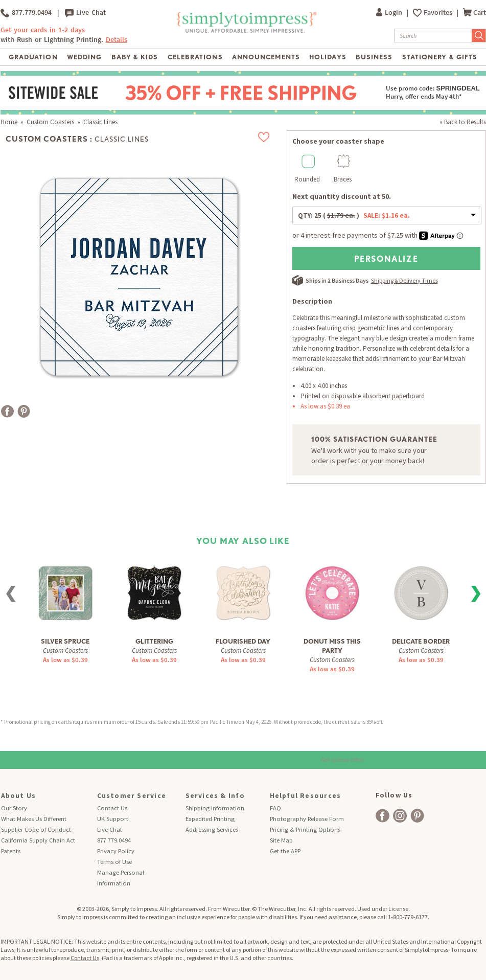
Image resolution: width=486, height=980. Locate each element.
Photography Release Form (307, 819)
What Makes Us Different (34, 819)
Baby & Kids (135, 57)
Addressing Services (212, 829)
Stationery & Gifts (440, 57)
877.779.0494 (26, 13)
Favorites (439, 13)
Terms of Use (114, 862)
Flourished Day (243, 641)
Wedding (84, 57)
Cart (475, 13)
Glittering (154, 641)
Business (374, 57)
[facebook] (383, 816)
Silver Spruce (65, 641)
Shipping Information (215, 808)
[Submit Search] (479, 36)
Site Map (281, 840)
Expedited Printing (210, 819)
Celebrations (195, 57)
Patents (11, 851)
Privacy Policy (116, 851)
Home (9, 122)
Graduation (33, 57)
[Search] (433, 36)
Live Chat (85, 13)
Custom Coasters (50, 122)
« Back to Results (463, 122)
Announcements (266, 57)
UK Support (113, 819)
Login (390, 13)
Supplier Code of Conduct (36, 829)
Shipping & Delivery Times (404, 280)
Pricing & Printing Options (305, 829)
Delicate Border (421, 641)
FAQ (275, 808)
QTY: (354, 215)
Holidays (328, 57)
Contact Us (112, 808)
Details (117, 40)
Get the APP (285, 851)
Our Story (14, 808)
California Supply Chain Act (38, 840)
